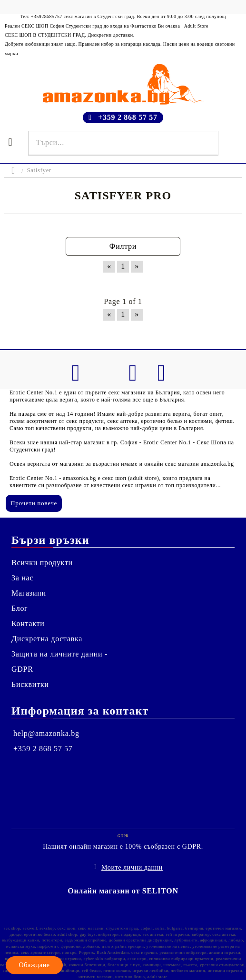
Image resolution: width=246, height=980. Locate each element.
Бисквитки (30, 684)
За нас (22, 578)
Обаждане (34, 965)
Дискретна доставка (47, 639)
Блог (20, 608)
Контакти (28, 623)
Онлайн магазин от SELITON (123, 891)
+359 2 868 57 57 (128, 117)
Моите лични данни (132, 867)
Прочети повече (34, 503)
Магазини (29, 593)
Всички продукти (42, 563)
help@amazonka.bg (46, 733)
